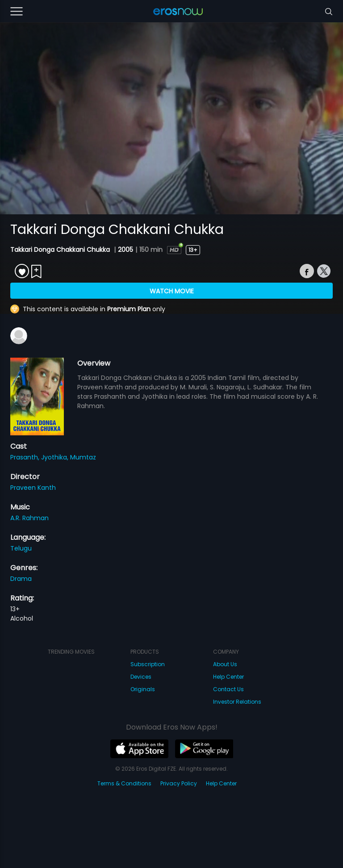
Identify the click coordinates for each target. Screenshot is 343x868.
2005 (125, 250)
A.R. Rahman (29, 518)
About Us (225, 664)
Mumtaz (83, 457)
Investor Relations (237, 702)
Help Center (228, 677)
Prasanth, (26, 457)
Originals (143, 689)
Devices (141, 677)
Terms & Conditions (124, 783)
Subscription (148, 664)
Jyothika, (56, 457)
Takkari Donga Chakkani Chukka (61, 250)
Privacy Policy (179, 783)
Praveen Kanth (33, 488)
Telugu (21, 548)
